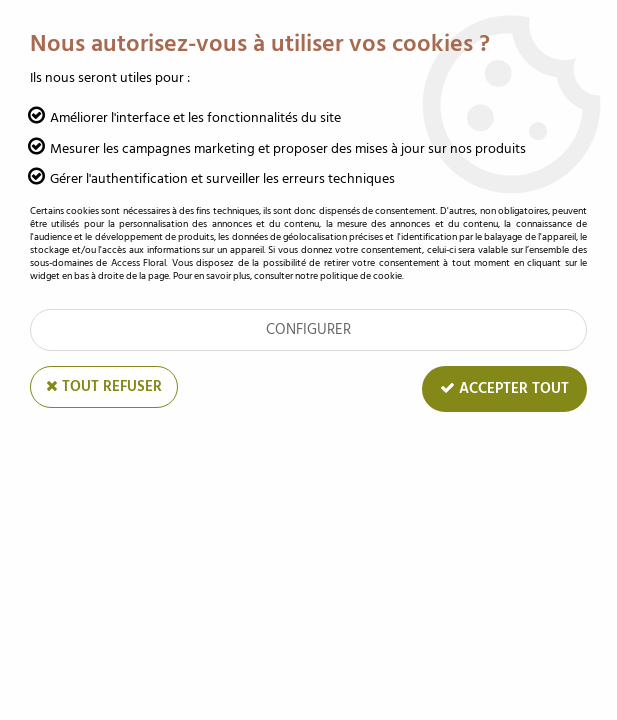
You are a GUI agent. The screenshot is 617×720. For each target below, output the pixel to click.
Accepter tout (504, 388)
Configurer (308, 329)
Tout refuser (104, 386)
